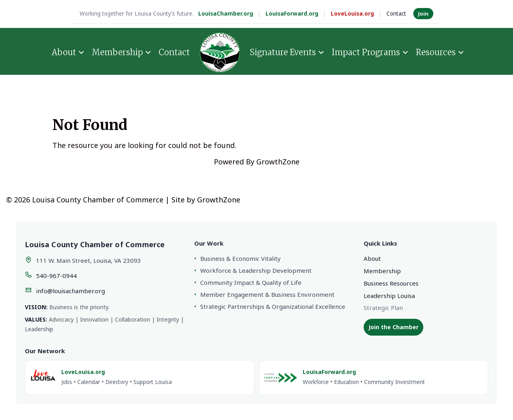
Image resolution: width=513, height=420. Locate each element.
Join (423, 14)
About (64, 52)
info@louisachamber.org (70, 291)
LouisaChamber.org (226, 14)
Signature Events (283, 52)
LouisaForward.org (292, 14)
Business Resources (391, 283)
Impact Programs (366, 52)
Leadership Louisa (389, 296)
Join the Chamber (393, 327)
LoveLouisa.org (352, 14)
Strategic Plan (383, 308)
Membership (117, 52)
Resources (436, 52)
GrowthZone (278, 162)
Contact (396, 14)
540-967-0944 (56, 276)
